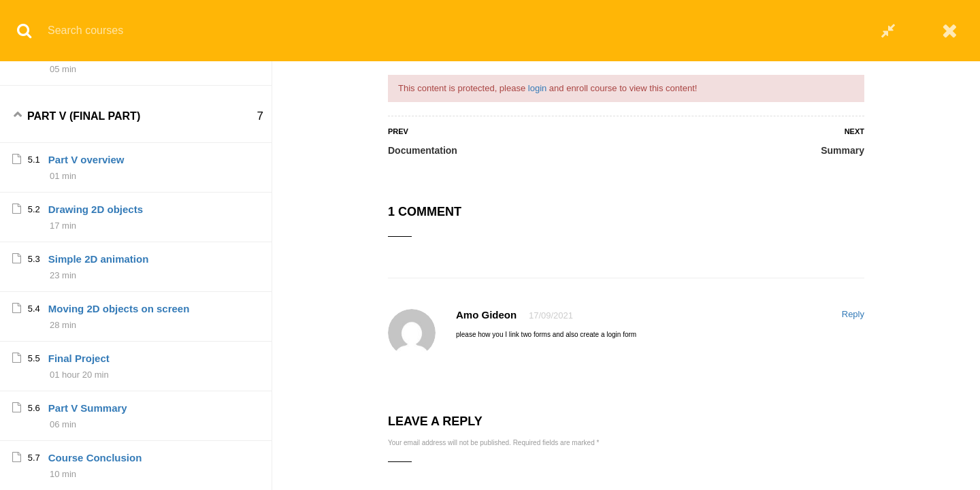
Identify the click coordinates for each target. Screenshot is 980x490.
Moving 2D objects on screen (119, 384)
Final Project (79, 434)
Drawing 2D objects (96, 285)
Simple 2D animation (99, 334)
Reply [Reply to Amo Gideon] (853, 314)
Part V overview (86, 235)
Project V (70, 79)
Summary (843, 150)
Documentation (423, 150)
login (537, 88)
